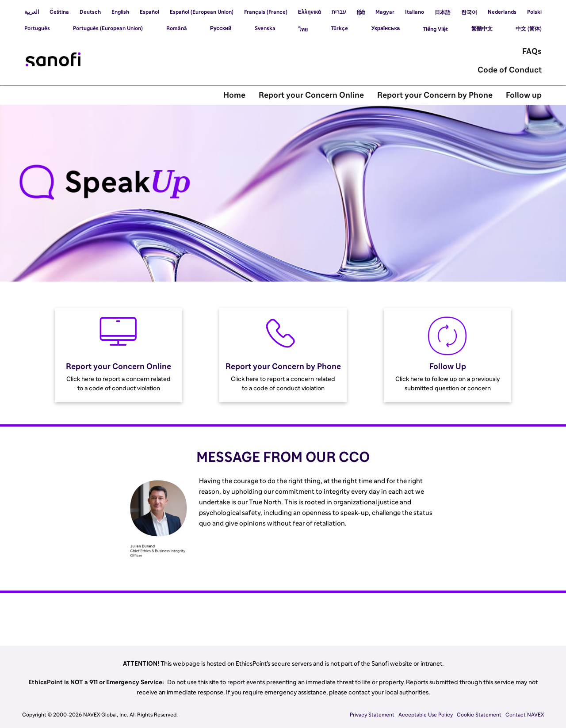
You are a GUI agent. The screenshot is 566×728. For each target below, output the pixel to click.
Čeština (59, 12)
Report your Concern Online (311, 95)
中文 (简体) (529, 29)
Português (37, 28)
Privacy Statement (372, 715)
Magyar (385, 12)
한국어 (469, 12)
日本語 (443, 12)
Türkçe (339, 28)
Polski (534, 12)
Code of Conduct (510, 70)
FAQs (532, 52)
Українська (386, 28)
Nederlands (502, 12)
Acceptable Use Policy (426, 715)
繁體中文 (482, 29)
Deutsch (90, 12)
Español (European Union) (202, 12)
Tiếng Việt (435, 29)
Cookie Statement (479, 715)
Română (177, 28)
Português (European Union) (108, 28)
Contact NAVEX (525, 715)
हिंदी (361, 13)
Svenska (265, 28)
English (120, 12)
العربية (32, 12)
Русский (221, 28)
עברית (339, 12)
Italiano (415, 12)
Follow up (524, 95)
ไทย (303, 30)
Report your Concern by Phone (435, 95)
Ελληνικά (310, 12)
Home (234, 95)
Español (149, 12)
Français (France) (266, 12)
